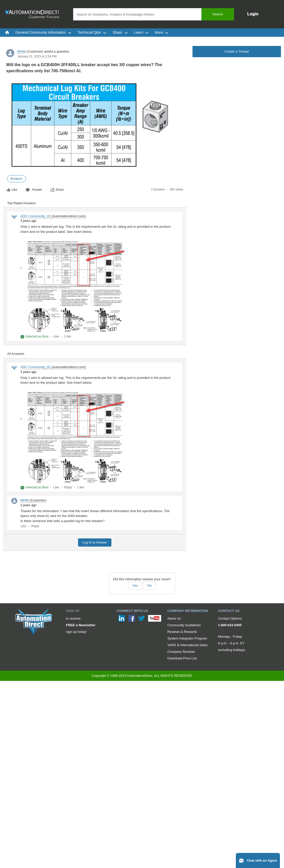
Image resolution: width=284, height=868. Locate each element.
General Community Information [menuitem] (43, 32)
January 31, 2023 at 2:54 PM (37, 56)
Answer (34, 190)
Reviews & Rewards (182, 632)
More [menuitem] (162, 32)
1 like (68, 336)
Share (57, 190)
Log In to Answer (95, 542)
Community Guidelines (184, 625)
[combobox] (154, 14)
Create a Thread (237, 51)
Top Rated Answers (21, 203)
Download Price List (182, 658)
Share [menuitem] (120, 32)
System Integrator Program (187, 638)
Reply (68, 487)
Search (218, 14)
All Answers (16, 354)
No (150, 586)
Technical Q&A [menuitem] (92, 32)
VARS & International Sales (187, 645)
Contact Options (230, 618)
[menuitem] (7, 32)
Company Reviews (181, 652)
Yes (135, 586)
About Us (174, 618)
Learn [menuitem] (141, 32)
